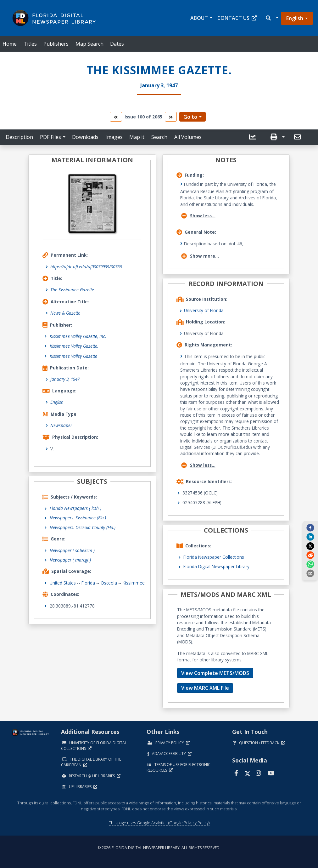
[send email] (310, 573)
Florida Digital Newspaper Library (216, 566)
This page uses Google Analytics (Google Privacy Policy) (159, 823)
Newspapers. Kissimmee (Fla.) (78, 518)
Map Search (89, 44)
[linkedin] (310, 537)
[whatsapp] (310, 564)
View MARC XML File (205, 688)
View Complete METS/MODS (215, 673)
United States (63, 583)
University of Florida (204, 310)
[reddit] (310, 555)
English (295, 18)
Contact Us (237, 18)
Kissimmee (134, 583)
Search (159, 137)
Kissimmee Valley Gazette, (74, 346)
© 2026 (159, 848)
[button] (272, 18)
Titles (30, 44)
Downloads (85, 137)
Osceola (109, 583)
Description (19, 137)
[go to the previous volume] (116, 117)
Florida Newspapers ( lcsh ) (75, 508)
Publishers (56, 44)
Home (10, 44)
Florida (88, 583)
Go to (190, 117)
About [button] (199, 18)
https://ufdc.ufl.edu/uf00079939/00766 (86, 267)
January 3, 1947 (65, 379)
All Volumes (188, 137)
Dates (117, 44)
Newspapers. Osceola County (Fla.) (83, 527)
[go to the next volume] (171, 117)
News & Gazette (65, 313)
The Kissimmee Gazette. (73, 290)
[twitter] (310, 546)
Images (114, 137)
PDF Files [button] (50, 137)
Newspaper (61, 425)
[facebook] (310, 528)
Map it (137, 137)
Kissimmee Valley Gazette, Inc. (78, 336)
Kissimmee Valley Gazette (73, 356)
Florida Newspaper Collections (214, 557)
